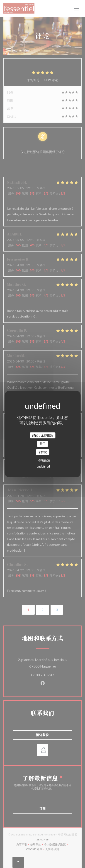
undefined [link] (43, 466)
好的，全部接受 (42, 435)
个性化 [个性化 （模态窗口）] (42, 452)
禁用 (43, 444)
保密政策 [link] (44, 460)
